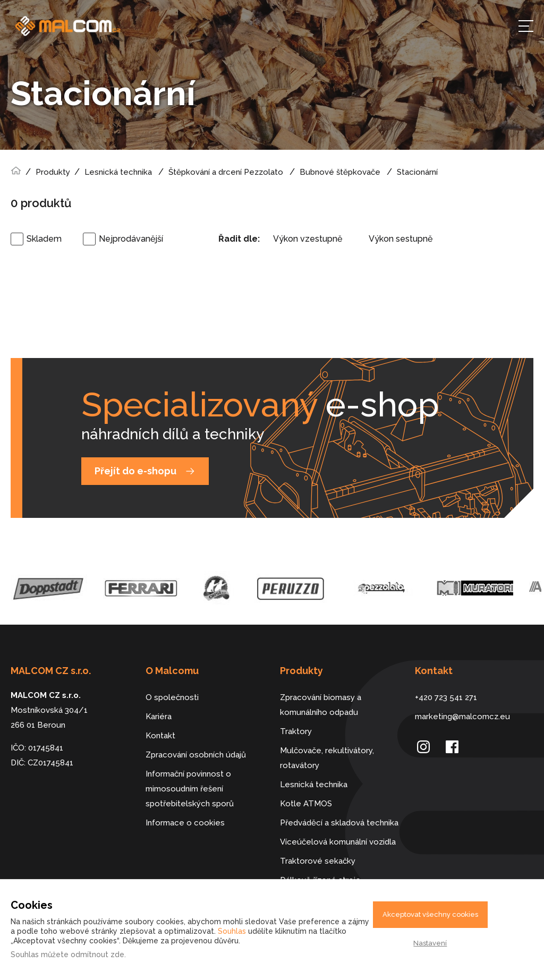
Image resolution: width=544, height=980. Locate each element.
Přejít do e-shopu (135, 471)
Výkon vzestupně (308, 239)
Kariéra (159, 717)
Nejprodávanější (131, 239)
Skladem (44, 239)
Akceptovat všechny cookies (430, 914)
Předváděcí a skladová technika (339, 823)
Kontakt (160, 736)
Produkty (53, 172)
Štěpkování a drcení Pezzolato (226, 172)
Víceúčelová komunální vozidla (338, 842)
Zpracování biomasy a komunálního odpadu (321, 705)
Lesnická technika (118, 172)
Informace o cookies (185, 823)
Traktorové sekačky (318, 861)
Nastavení (430, 943)
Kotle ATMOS (306, 804)
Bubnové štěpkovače (340, 172)
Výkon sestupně (401, 239)
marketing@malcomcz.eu (462, 717)
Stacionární (417, 172)
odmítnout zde (97, 955)
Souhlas (232, 931)
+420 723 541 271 (446, 697)
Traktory (296, 731)
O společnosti (172, 697)
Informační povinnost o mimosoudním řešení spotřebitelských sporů (190, 789)
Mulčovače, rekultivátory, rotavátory (327, 758)
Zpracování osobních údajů (196, 755)
